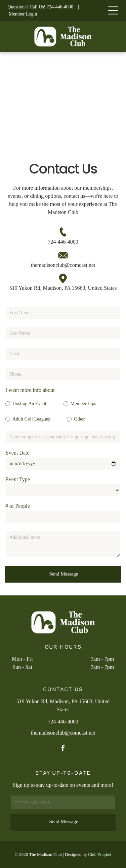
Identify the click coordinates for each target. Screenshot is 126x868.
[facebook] (63, 749)
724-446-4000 (60, 7)
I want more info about (30, 390)
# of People (18, 506)
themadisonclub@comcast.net (63, 265)
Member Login (23, 14)
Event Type (18, 479)
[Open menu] (113, 10)
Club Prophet (100, 854)
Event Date (17, 453)
